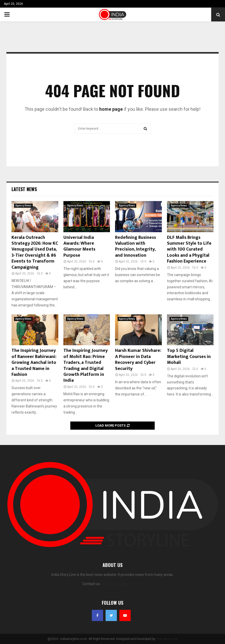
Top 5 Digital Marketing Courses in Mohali (189, 357)
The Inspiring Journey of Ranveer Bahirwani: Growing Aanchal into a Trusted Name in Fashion (34, 363)
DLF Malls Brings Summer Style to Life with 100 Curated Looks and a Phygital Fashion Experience (189, 250)
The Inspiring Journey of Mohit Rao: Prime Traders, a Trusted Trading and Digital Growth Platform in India (86, 366)
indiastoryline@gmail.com (122, 584)
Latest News (24, 189)
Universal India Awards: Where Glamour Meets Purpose (79, 246)
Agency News (23, 206)
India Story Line (167, 639)
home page (111, 109)
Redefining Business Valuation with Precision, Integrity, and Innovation (136, 246)
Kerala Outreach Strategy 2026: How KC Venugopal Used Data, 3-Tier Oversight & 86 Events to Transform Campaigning (35, 252)
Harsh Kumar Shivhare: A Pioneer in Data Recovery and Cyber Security (138, 360)
